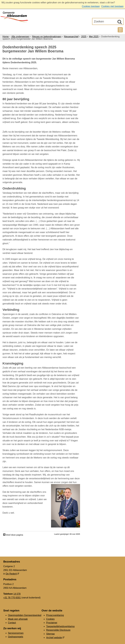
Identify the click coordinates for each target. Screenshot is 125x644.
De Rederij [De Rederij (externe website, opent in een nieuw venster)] (11, 574)
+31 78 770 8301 (12, 598)
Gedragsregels (16, 637)
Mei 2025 (94, 37)
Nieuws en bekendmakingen (47, 37)
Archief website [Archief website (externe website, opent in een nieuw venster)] (54, 638)
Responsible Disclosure (58, 630)
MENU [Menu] (120, 30)
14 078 (17, 594)
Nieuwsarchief (71, 37)
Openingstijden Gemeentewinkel (25, 615)
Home (6, 37)
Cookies (50, 619)
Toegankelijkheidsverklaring (60, 626)
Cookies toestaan (91, 6)
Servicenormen (16, 633)
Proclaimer (52, 623)
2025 (84, 37)
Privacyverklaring (55, 615)
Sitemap (50, 634)
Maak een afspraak (18, 619)
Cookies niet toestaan (112, 6)
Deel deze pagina (14, 535)
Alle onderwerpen (20, 37)
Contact (12, 623)
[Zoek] (120, 22)
